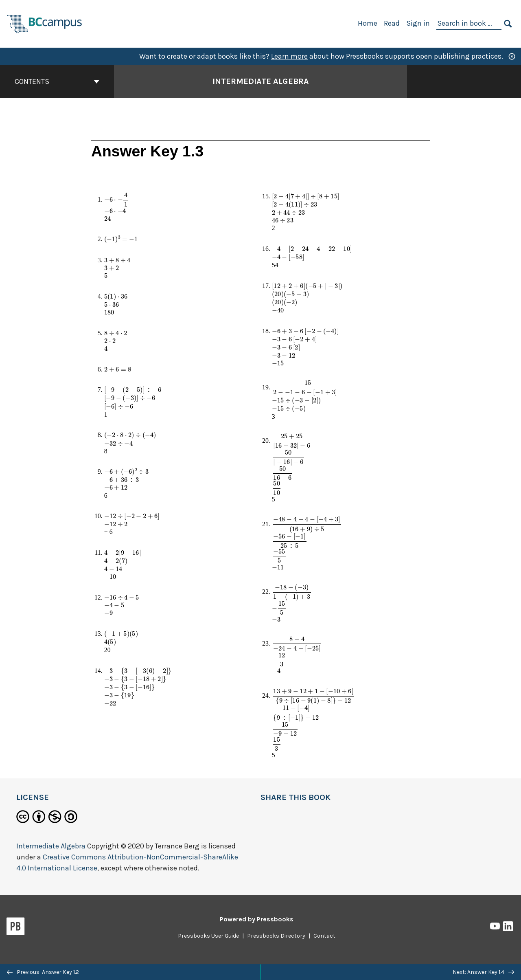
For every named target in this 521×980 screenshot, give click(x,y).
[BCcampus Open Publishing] (45, 23)
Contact (324, 936)
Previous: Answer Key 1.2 (43, 972)
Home (368, 23)
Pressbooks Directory (276, 936)
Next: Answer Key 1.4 (483, 972)
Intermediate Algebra (51, 846)
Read (392, 23)
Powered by (257, 919)
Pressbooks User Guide (208, 936)
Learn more (289, 56)
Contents (57, 81)
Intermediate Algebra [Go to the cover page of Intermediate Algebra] (261, 81)
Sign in (418, 23)
